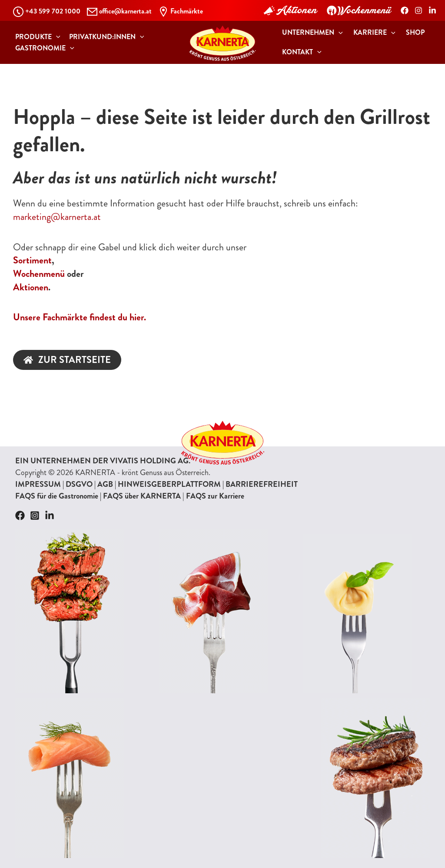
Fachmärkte (187, 11)
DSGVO (79, 484)
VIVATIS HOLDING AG (149, 461)
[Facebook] (405, 10)
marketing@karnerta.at (57, 217)
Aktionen (31, 287)
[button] (36, 37)
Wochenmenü (39, 274)
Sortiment (32, 260)
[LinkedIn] (432, 10)
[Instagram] (418, 10)
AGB (105, 484)
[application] (54, 37)
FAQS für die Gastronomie (57, 496)
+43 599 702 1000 (53, 11)
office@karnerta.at (125, 11)
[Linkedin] (50, 515)
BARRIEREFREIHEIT (262, 484)
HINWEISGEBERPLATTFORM (169, 484)
